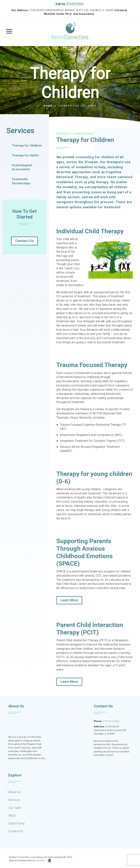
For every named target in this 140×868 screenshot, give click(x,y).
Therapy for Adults (25, 163)
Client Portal (16, 824)
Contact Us (25, 248)
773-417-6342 (111, 721)
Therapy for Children (27, 153)
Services (14, 800)
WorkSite (40, 861)
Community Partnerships (21, 189)
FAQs (12, 816)
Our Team (15, 808)
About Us (14, 792)
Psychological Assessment (22, 175)
